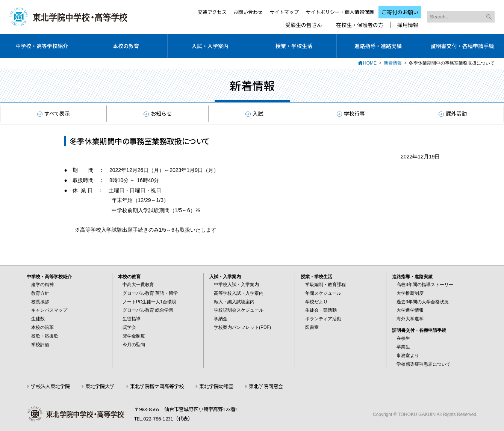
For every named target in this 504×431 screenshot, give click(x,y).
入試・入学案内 (210, 46)
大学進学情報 (410, 310)
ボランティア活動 (323, 319)
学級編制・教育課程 (325, 285)
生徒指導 (132, 319)
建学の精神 (42, 285)
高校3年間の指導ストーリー (425, 285)
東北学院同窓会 (266, 386)
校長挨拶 (40, 302)
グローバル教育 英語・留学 (150, 293)
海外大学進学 (410, 319)
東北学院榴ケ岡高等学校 (157, 386)
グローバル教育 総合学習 (148, 310)
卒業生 (403, 347)
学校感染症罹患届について (424, 364)
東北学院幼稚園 (216, 386)
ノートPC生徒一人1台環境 (149, 302)
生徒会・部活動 (321, 310)
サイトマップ (284, 12)
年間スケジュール (323, 293)
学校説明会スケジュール (239, 310)
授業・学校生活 (294, 46)
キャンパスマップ (49, 310)
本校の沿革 (42, 327)
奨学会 (129, 327)
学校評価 (40, 345)
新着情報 (393, 63)
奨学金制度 (134, 336)
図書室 (312, 327)
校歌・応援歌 (45, 336)
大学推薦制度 (410, 293)
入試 (254, 113)
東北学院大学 (100, 386)
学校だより (316, 302)
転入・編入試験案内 (234, 302)
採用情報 (408, 25)
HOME (370, 63)
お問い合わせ (248, 12)
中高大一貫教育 (138, 285)
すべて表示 (54, 113)
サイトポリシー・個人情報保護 (340, 12)
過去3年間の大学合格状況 (423, 302)
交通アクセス (212, 12)
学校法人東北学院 (50, 386)
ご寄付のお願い (400, 12)
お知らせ (158, 113)
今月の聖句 (134, 345)
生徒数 (38, 319)
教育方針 (40, 293)
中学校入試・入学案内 (236, 285)
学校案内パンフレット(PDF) (242, 327)
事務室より (408, 356)
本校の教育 (126, 46)
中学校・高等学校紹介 (42, 46)
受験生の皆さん (304, 25)
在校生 (403, 338)
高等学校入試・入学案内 (239, 293)
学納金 (221, 319)
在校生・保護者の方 (360, 25)
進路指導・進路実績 (378, 46)
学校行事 (351, 113)
